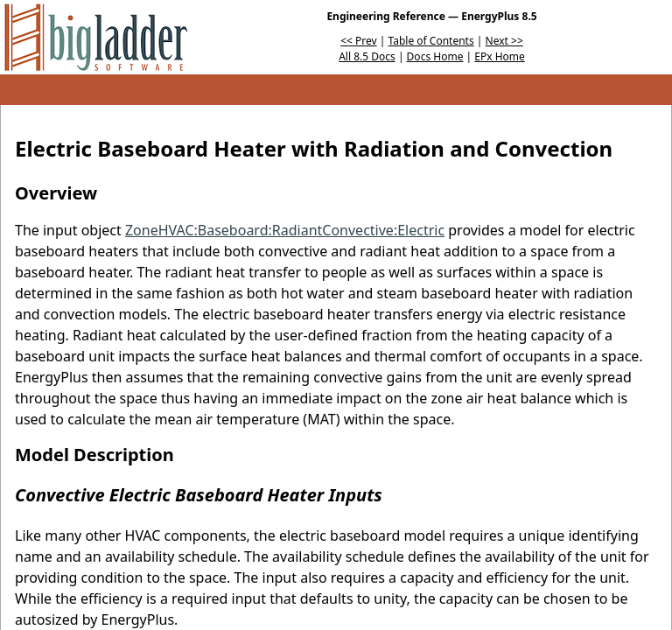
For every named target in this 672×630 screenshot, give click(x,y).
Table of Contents (431, 41)
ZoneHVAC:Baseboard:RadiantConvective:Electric (285, 230)
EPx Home (500, 56)
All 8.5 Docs (367, 56)
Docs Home (435, 56)
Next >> (504, 41)
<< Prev (358, 41)
